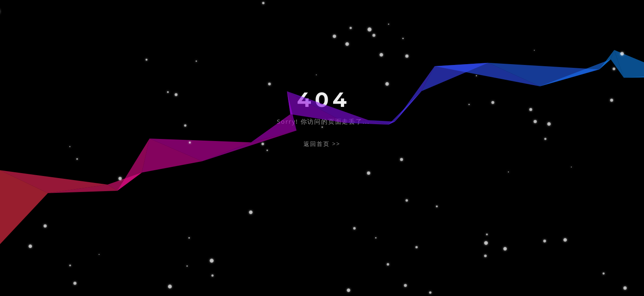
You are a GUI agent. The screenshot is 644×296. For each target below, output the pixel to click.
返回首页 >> (322, 144)
